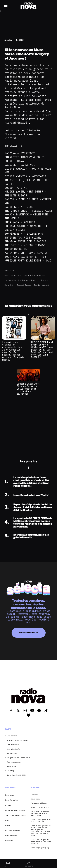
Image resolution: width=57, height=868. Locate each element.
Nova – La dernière (40, 807)
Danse (8, 825)
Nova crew (35, 799)
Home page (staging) (40, 848)
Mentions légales (39, 803)
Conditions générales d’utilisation (41, 821)
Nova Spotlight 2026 (17, 775)
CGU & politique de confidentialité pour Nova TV (41, 842)
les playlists (14, 749)
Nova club (9, 285)
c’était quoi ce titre (18, 740)
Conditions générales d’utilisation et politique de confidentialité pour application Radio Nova (41, 831)
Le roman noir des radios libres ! (21, 280)
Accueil (8, 864)
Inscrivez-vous (27, 632)
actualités (12, 753)
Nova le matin (12, 800)
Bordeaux (9, 841)
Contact (34, 795)
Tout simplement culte (16, 815)
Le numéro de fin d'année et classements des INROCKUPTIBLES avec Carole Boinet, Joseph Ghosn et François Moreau (13, 351)
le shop (11, 771)
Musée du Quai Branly (15, 810)
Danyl (8, 820)
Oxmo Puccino (11, 836)
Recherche (28, 864)
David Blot (9, 270)
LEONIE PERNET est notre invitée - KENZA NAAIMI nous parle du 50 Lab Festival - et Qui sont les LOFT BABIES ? (42, 350)
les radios (12, 736)
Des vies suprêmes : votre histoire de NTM (25, 275)
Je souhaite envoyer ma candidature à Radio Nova (40, 813)
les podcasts (13, 745)
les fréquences (14, 762)
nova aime (12, 766)
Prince (8, 805)
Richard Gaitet (24, 285)
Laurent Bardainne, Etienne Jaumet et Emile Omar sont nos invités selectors (28, 389)
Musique (44, 280)
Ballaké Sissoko (13, 831)
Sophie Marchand (41, 285)
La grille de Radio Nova (19, 758)
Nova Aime (10, 795)
